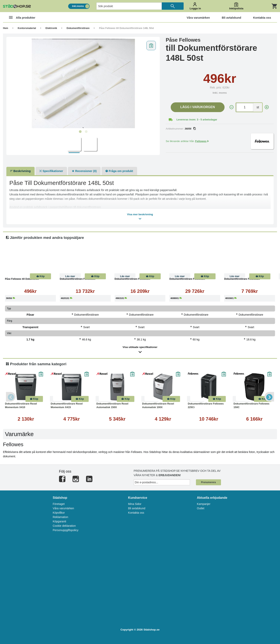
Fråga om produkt (119, 171)
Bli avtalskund (137, 508)
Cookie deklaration (64, 526)
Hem (6, 28)
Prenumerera (208, 482)
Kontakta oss (136, 513)
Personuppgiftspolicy (65, 530)
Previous (11, 397)
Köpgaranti (59, 521)
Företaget (59, 504)
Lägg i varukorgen (198, 107)
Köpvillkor (59, 513)
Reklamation (60, 517)
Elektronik (51, 28)
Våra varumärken (63, 508)
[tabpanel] (83, 84)
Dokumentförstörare (78, 28)
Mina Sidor (135, 504)
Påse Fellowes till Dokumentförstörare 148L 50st (126, 28)
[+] (267, 107)
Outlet (201, 508)
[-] (232, 107)
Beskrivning (20, 171)
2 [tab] (86, 132)
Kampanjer (204, 504)
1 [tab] (80, 132)
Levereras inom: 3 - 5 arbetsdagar (197, 120)
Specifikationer (51, 171)
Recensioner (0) (84, 171)
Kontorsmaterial (27, 28)
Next (269, 397)
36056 (190, 129)
